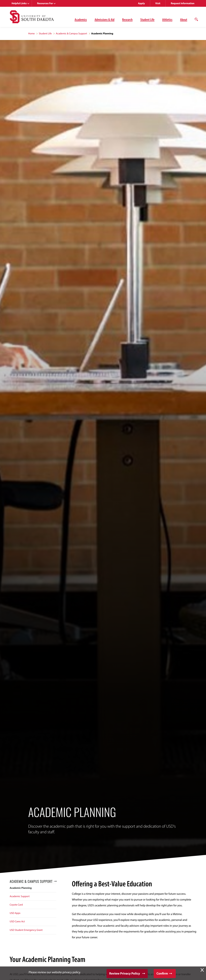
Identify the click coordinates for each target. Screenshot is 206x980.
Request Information (183, 3)
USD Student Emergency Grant (26, 930)
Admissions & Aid (105, 20)
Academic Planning (21, 888)
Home (31, 34)
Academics (81, 20)
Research (127, 20)
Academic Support (20, 896)
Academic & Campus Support (72, 34)
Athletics (167, 20)
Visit (158, 3)
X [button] (202, 970)
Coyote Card (16, 905)
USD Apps (15, 913)
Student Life (147, 20)
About (184, 20)
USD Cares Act (17, 921)
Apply (141, 3)
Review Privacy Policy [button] (125, 973)
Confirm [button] (162, 973)
